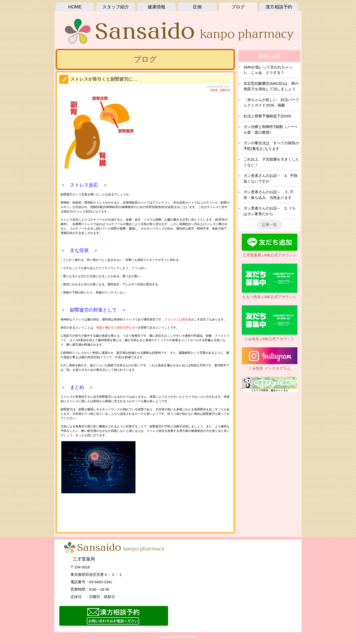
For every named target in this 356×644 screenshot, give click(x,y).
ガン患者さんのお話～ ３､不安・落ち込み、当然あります (269, 195)
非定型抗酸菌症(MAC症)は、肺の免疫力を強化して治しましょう (271, 86)
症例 (197, 7)
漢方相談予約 (279, 7)
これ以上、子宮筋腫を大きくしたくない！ (271, 162)
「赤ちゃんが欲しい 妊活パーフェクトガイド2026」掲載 (271, 103)
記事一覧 (269, 225)
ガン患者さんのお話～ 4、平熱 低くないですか (270, 178)
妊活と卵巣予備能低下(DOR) (267, 116)
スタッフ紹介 (116, 7)
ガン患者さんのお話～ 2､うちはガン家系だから (270, 211)
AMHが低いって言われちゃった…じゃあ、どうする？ (268, 70)
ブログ (238, 7)
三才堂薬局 (190, 637)
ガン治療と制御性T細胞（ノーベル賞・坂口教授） (271, 129)
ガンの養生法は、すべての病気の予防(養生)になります (271, 146)
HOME (75, 7)
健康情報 (156, 7)
